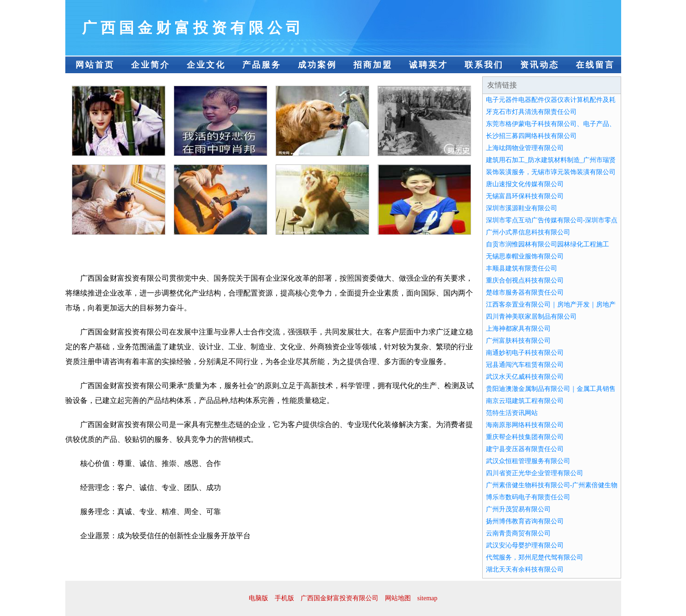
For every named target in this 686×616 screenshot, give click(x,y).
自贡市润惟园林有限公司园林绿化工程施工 (548, 244)
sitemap (428, 598)
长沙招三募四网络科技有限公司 (531, 136)
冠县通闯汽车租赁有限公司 (525, 365)
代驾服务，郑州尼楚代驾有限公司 (535, 557)
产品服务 (262, 65)
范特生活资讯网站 (512, 413)
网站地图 (398, 598)
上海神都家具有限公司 (518, 329)
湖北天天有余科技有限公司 (525, 569)
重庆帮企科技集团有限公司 (525, 437)
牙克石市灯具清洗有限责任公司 (531, 112)
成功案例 (317, 65)
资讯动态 (540, 65)
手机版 (284, 598)
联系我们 (484, 65)
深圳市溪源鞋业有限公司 (522, 208)
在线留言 (595, 65)
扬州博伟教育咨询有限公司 (525, 521)
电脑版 (258, 598)
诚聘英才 (428, 65)
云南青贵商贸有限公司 (518, 533)
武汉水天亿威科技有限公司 (525, 377)
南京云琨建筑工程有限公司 (525, 401)
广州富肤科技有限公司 (518, 341)
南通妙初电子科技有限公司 (525, 353)
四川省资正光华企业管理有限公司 (535, 473)
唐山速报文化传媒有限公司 (525, 184)
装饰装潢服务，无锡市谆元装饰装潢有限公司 (551, 172)
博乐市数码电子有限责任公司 (528, 497)
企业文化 (206, 65)
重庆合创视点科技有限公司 (525, 280)
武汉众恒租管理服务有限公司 (528, 461)
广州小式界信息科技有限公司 (528, 232)
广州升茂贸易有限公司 (518, 509)
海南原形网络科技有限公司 (525, 425)
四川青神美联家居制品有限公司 (531, 317)
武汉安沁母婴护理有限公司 (525, 545)
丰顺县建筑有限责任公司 (522, 268)
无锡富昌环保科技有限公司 (525, 196)
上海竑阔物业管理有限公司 (525, 148)
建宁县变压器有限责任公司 (525, 449)
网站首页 (95, 65)
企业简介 (151, 65)
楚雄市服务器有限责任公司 (525, 292)
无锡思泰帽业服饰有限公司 (525, 256)
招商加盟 (373, 65)
